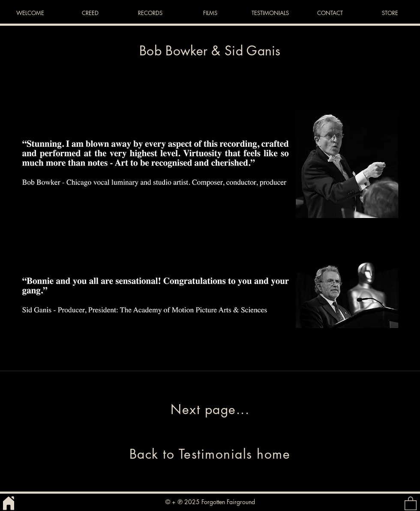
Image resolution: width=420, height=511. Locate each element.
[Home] (9, 503)
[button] (411, 503)
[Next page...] (210, 409)
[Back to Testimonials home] (210, 454)
